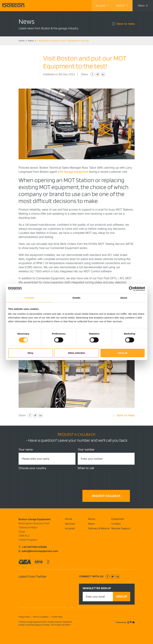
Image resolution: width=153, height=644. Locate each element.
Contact (116, 524)
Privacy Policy (24, 617)
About (92, 519)
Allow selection (76, 353)
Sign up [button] (122, 596)
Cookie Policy (57, 617)
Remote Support (121, 528)
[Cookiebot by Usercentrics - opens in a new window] (131, 289)
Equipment (118, 519)
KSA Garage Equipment (73, 172)
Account (100, 6)
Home (68, 519)
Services (70, 524)
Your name (26, 449)
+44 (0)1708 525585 (34, 547)
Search (120, 6)
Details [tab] (77, 298)
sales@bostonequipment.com (40, 551)
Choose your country (32, 468)
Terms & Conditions (41, 617)
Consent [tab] (29, 298)
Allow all (123, 353)
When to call (86, 468)
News (91, 524)
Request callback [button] (106, 496)
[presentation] (47, 496)
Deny (31, 353)
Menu (141, 6)
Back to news (126, 24)
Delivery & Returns (99, 528)
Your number (86, 449)
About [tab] (124, 298)
